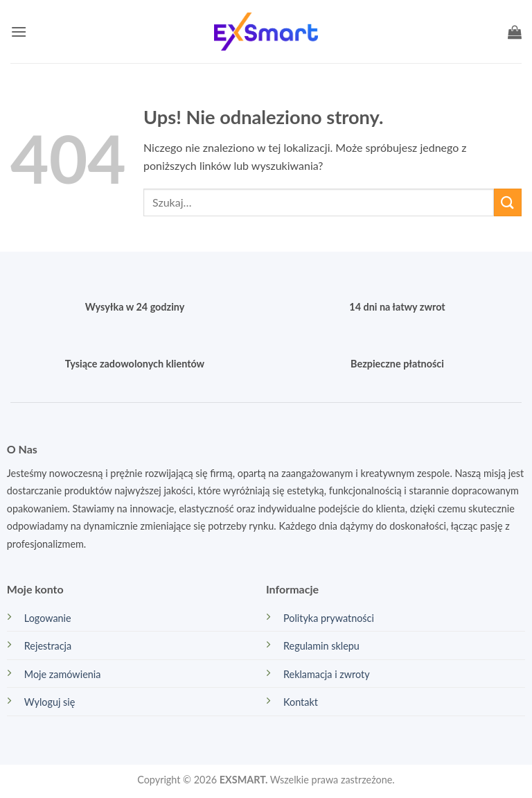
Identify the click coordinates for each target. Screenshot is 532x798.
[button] (19, 32)
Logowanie (48, 618)
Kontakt (301, 702)
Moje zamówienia (63, 674)
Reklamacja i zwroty (327, 674)
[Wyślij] (508, 202)
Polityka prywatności (329, 618)
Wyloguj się (50, 702)
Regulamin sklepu (321, 646)
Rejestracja (48, 646)
